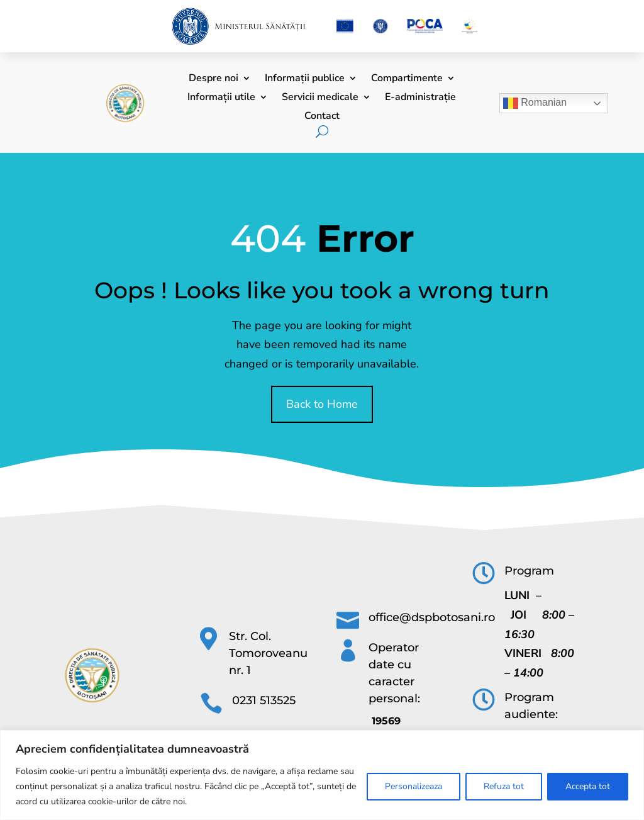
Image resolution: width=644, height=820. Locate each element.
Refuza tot (504, 786)
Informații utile (221, 98)
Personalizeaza (414, 786)
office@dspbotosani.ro (432, 617)
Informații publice (305, 79)
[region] (322, 775)
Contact (322, 117)
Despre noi (214, 79)
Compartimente (407, 79)
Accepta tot (588, 786)
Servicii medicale (320, 98)
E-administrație (420, 98)
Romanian (535, 103)
